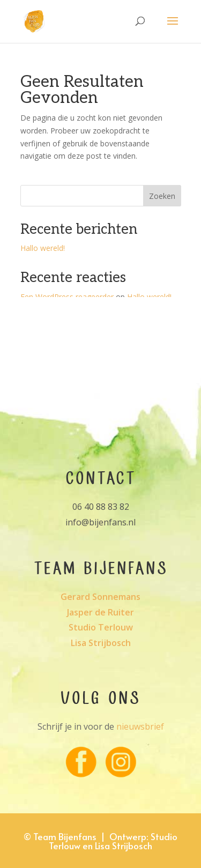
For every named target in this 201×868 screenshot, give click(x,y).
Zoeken (162, 196)
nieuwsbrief (140, 726)
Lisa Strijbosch (101, 643)
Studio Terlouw (101, 627)
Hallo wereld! (43, 248)
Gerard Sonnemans (100, 597)
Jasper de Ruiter (100, 612)
